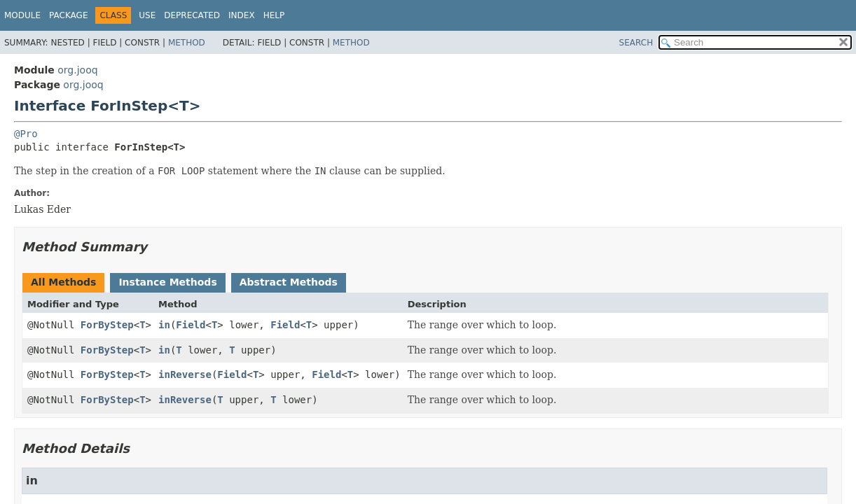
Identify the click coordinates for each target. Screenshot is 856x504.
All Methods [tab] (63, 282)
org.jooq (77, 70)
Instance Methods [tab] (167, 282)
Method (187, 43)
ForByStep (107, 325)
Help (274, 15)
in (164, 325)
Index (242, 15)
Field (191, 325)
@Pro (26, 134)
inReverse (185, 374)
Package (68, 15)
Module (22, 15)
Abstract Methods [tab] (289, 282)
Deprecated (192, 15)
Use (147, 15)
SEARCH (636, 43)
